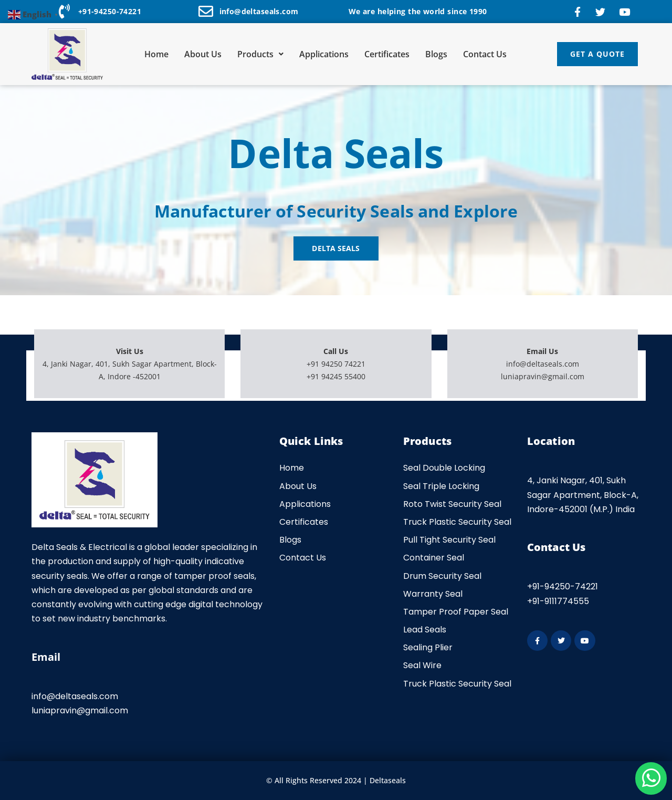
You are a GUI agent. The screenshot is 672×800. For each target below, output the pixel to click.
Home (156, 54)
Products (260, 54)
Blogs (436, 54)
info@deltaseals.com (543, 364)
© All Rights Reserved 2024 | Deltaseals (336, 780)
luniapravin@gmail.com (543, 376)
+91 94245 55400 (336, 376)
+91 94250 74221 (336, 364)
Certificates (387, 54)
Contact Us (485, 54)
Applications (324, 54)
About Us (203, 54)
